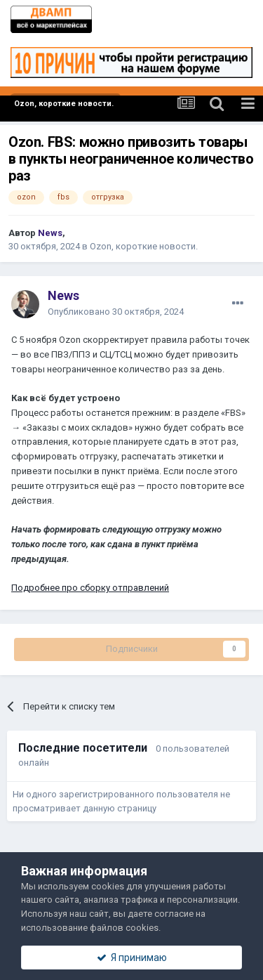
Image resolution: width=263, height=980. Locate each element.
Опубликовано (116, 312)
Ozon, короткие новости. (144, 246)
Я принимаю (132, 958)
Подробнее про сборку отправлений (90, 588)
